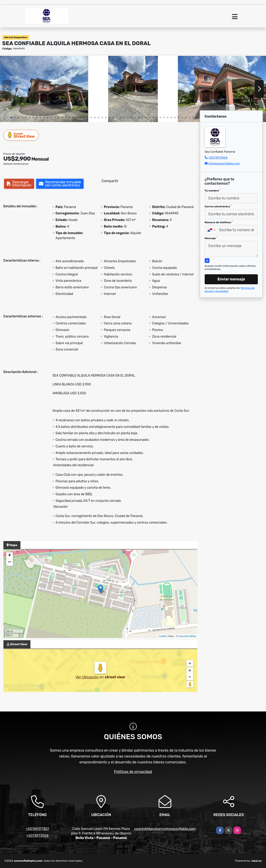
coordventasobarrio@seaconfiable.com (165, 829)
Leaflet (163, 636)
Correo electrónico (218, 206)
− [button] (9, 562)
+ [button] (9, 556)
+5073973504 (218, 158)
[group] (44, 89)
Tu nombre (213, 191)
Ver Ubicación (87, 677)
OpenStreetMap (187, 636)
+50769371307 (37, 829)
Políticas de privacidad (133, 772)
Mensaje (211, 238)
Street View (21, 135)
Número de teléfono (219, 222)
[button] (11, 118)
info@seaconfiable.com (224, 163)
